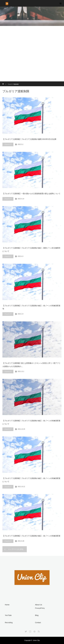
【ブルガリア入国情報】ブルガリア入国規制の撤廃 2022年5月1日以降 (29, 139)
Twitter (26, 631)
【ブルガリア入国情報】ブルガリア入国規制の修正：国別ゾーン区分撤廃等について (31, 250)
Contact (38, 623)
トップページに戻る (16, 549)
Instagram (30, 631)
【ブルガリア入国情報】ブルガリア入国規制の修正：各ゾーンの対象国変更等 (31, 307)
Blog (37, 615)
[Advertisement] (32, 63)
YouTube (8, 615)
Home (7, 605)
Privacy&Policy (40, 608)
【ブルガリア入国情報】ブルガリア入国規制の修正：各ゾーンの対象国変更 (31, 536)
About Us (39, 605)
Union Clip (36, 640)
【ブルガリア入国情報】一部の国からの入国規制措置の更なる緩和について (31, 194)
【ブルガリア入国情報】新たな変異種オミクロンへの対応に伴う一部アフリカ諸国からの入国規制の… (31, 365)
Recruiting (9, 623)
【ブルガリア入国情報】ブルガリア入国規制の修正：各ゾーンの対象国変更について (31, 422)
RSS (38, 631)
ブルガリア (8, 144)
